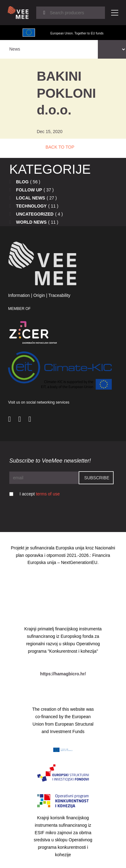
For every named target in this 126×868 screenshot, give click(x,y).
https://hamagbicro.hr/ (63, 674)
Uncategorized (35, 214)
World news (31, 222)
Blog (22, 182)
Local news (31, 198)
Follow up (29, 190)
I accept (40, 494)
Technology (31, 206)
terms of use (48, 494)
